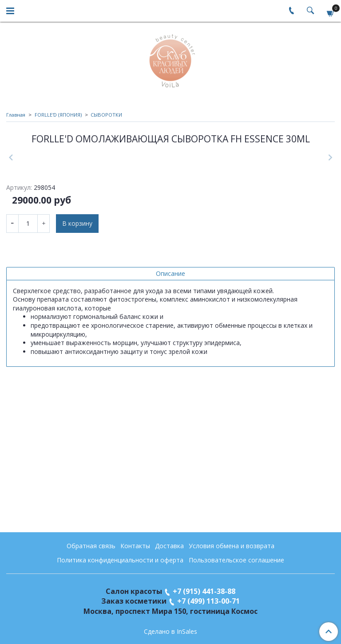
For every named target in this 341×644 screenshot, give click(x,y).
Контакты (135, 546)
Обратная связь (91, 546)
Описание (170, 414)
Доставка (169, 546)
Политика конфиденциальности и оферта (120, 560)
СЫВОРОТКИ (106, 115)
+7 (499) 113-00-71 (208, 601)
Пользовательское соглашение (236, 560)
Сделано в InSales (170, 632)
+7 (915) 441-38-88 (204, 591)
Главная (16, 115)
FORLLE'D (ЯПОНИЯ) (58, 115)
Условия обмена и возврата (232, 546)
